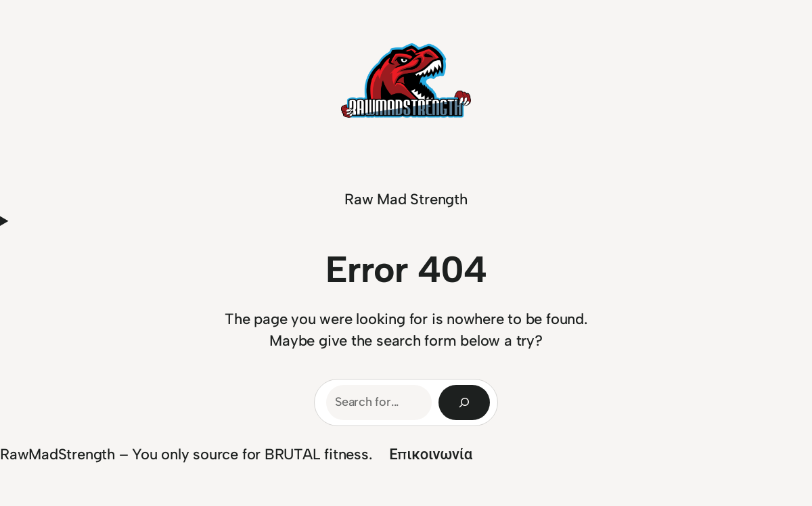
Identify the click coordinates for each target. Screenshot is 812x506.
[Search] (464, 402)
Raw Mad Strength (406, 199)
